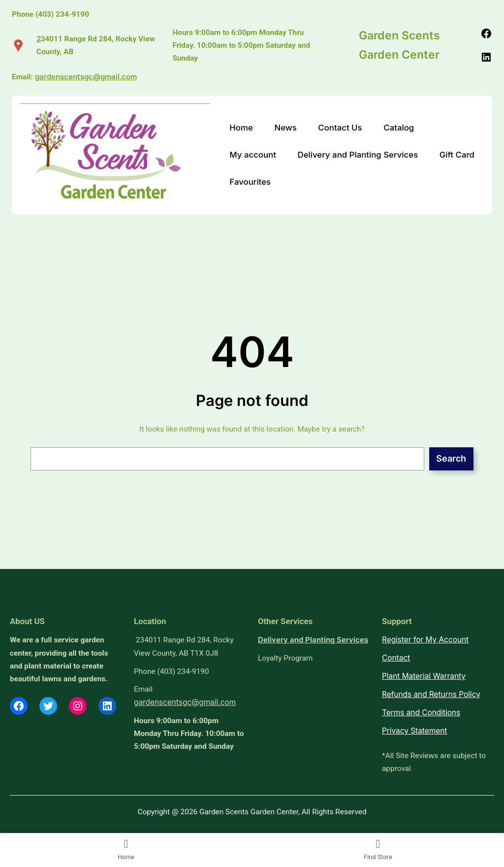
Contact (396, 658)
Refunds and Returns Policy (431, 694)
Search (451, 458)
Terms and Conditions (421, 713)
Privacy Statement (414, 731)
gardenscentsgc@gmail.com (86, 77)
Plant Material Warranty (424, 676)
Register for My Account (425, 640)
